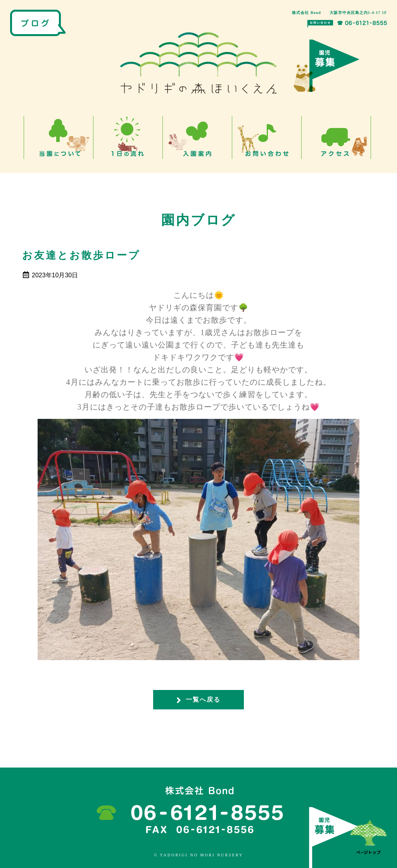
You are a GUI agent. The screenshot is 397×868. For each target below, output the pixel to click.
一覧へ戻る (198, 700)
